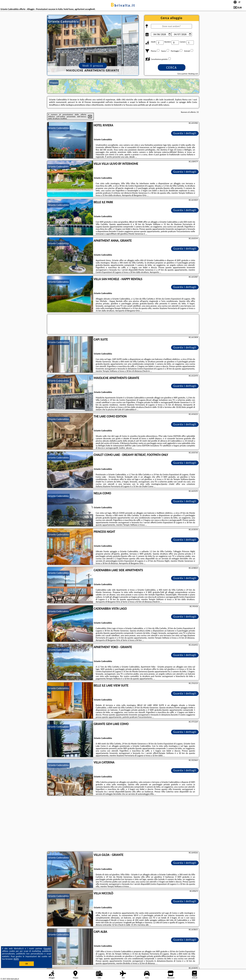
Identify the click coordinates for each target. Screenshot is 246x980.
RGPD (16, 959)
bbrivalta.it (123, 5)
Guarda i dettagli (185, 133)
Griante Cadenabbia (59, 128)
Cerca (171, 68)
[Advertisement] (123, 824)
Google (47, 949)
